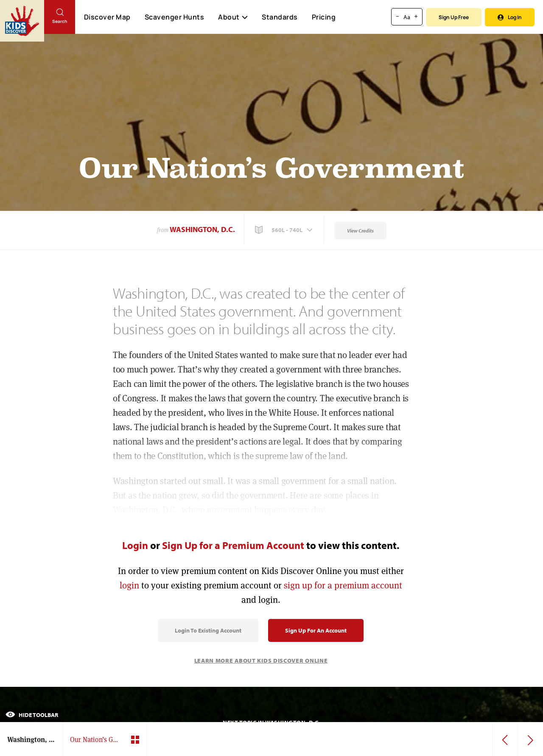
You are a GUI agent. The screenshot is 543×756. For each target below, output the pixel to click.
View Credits (360, 231)
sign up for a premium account (343, 585)
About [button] (233, 17)
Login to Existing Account (208, 630)
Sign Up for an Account (316, 630)
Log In (510, 17)
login (129, 585)
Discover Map (107, 17)
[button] (285, 230)
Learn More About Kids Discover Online (261, 661)
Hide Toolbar (32, 715)
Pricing (324, 17)
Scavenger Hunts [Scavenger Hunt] (174, 17)
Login (135, 545)
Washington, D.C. (202, 229)
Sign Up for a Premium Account (233, 545)
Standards (280, 17)
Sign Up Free (454, 17)
